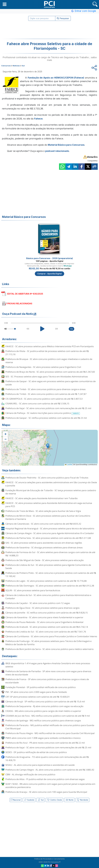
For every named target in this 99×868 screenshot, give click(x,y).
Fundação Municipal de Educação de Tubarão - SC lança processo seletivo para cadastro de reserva (51, 492)
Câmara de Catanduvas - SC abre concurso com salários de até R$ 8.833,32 (43, 524)
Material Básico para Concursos (66, 145)
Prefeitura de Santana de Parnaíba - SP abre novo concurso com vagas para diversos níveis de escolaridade (48, 673)
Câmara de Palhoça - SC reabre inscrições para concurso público (43, 413)
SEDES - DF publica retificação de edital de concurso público (36, 752)
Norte (69, 800)
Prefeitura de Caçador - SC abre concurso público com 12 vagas (38, 603)
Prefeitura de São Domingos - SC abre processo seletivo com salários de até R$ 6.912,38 (50, 586)
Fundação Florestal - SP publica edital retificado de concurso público (41, 687)
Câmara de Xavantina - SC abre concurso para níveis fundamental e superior (44, 617)
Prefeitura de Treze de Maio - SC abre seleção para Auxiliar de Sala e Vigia (43, 511)
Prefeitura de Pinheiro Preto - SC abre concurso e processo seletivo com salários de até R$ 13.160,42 (51, 575)
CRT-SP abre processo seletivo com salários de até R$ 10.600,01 (38, 697)
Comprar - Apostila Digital (49, 274)
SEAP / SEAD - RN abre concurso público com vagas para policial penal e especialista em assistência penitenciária (50, 786)
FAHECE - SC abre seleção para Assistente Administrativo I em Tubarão (42, 498)
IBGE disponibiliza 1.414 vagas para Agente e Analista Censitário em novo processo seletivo (48, 665)
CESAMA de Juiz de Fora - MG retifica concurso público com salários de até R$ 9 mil (48, 716)
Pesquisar (63, 18)
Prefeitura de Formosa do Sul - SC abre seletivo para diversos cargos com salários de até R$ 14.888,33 (50, 554)
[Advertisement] (49, 30)
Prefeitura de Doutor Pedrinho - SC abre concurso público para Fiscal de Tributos (47, 478)
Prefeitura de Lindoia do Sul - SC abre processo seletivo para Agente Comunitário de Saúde (48, 567)
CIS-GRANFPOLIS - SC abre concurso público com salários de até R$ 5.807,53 (44, 399)
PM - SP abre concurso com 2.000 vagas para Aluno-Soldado (36, 692)
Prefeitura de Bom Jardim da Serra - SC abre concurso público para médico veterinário (49, 649)
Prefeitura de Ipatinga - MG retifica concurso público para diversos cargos (43, 720)
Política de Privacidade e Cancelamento (50, 859)
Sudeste (29, 800)
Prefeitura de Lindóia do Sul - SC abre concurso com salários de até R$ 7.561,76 (46, 632)
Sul (41, 800)
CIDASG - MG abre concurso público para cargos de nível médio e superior (43, 711)
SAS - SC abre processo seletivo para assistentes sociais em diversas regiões (44, 543)
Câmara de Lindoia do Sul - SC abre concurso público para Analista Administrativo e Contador (48, 597)
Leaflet (69, 465)
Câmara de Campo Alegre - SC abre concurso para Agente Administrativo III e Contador (50, 533)
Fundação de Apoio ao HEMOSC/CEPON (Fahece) (56, 78)
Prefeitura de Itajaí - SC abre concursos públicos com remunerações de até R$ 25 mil (48, 408)
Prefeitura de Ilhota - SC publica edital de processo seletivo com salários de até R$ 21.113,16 (47, 353)
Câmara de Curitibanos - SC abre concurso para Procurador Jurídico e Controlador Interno (51, 636)
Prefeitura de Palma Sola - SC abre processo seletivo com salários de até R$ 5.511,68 (48, 538)
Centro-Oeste (54, 800)
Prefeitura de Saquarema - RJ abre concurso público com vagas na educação (44, 706)
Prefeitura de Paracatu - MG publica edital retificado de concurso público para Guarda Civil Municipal (50, 727)
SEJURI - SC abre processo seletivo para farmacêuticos (33, 590)
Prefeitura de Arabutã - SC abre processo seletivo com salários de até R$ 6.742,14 (47, 627)
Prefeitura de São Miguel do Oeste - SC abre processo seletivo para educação (45, 560)
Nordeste (82, 800)
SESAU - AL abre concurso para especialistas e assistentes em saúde (40, 765)
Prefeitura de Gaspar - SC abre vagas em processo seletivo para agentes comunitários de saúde (51, 383)
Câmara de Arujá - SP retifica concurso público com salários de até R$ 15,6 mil (45, 701)
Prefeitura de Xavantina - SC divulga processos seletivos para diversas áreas (44, 547)
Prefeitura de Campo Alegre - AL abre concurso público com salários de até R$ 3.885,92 (50, 770)
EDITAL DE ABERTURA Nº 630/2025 (25, 294)
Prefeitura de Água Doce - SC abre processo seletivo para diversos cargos (42, 608)
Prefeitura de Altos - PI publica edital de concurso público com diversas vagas (45, 779)
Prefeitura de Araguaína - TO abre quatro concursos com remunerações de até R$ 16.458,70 (47, 759)
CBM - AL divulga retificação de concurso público (30, 774)
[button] (5, 4)
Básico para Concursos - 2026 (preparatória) (50, 258)
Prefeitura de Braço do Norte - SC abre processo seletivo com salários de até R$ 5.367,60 (50, 372)
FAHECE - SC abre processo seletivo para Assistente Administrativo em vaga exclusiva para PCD (49, 505)
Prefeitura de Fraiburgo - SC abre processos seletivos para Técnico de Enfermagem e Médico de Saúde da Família (48, 643)
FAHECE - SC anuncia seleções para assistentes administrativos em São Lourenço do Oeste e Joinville (51, 484)
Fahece (38, 119)
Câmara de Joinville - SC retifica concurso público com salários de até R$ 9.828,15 (47, 613)
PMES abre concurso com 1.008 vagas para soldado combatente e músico (43, 738)
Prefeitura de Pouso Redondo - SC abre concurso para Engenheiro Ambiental (44, 622)
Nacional (16, 800)
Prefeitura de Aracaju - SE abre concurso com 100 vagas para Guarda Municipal (46, 792)
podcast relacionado (57, 151)
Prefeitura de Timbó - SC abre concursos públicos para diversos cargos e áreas (46, 389)
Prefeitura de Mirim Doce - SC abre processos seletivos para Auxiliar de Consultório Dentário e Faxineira (48, 517)
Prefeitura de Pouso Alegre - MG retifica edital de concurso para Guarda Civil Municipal (50, 733)
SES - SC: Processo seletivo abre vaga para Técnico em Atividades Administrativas (47, 377)
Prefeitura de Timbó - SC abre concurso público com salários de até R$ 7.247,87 (46, 394)
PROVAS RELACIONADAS (20, 304)
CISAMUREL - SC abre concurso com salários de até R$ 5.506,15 (37, 403)
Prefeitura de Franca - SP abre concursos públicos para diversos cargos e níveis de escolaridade (47, 681)
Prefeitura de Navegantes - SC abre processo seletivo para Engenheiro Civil (43, 367)
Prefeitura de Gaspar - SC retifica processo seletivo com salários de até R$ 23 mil (46, 418)
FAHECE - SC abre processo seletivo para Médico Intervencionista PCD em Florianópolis (50, 346)
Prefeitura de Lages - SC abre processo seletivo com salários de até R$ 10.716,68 (46, 581)
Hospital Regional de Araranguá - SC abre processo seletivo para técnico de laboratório (50, 528)
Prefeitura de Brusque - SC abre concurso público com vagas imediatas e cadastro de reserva (49, 361)
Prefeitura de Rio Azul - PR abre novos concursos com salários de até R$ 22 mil (45, 743)
